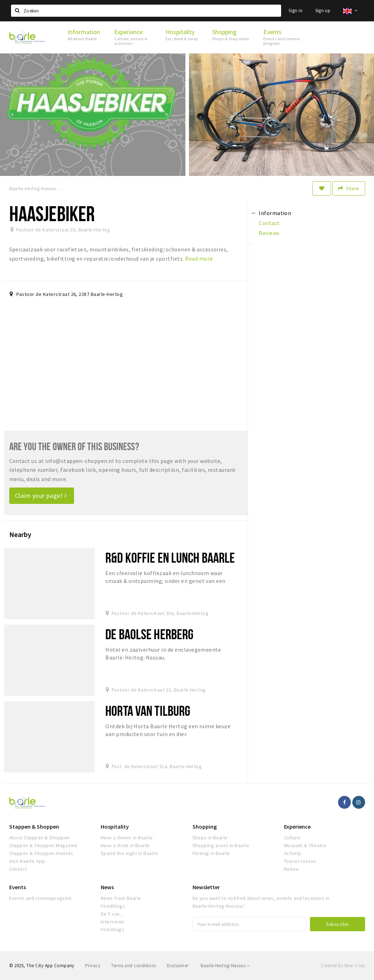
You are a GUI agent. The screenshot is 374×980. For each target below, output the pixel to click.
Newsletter (206, 887)
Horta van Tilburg (148, 711)
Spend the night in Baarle (129, 853)
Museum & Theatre (305, 845)
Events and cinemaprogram (41, 898)
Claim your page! (41, 496)
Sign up (323, 11)
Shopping (205, 827)
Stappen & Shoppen (34, 827)
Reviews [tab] (269, 233)
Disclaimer (178, 966)
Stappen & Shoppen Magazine (43, 845)
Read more (199, 259)
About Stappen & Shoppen (39, 838)
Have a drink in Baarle (125, 845)
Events (18, 887)
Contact (18, 869)
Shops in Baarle (210, 838)
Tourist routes (300, 861)
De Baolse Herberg (149, 634)
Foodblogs (113, 906)
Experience (297, 827)
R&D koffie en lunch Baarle (170, 557)
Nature (292, 869)
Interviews (113, 922)
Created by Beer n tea (343, 966)
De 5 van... (112, 914)
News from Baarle (121, 898)
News (107, 887)
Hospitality (115, 827)
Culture (292, 838)
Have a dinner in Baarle (127, 838)
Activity (293, 853)
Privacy (93, 966)
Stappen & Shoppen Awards (41, 853)
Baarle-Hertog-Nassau (225, 966)
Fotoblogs (112, 929)
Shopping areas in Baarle (221, 845)
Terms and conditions (134, 966)
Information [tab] (275, 213)
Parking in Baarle (211, 853)
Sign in (296, 11)
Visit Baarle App (27, 861)
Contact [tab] (269, 223)
